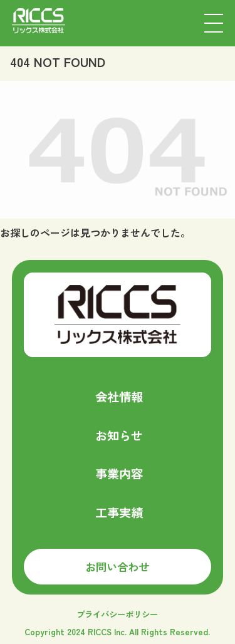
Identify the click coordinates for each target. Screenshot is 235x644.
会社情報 (119, 397)
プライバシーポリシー (117, 614)
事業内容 (119, 474)
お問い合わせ (117, 567)
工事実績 (119, 512)
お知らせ (119, 435)
